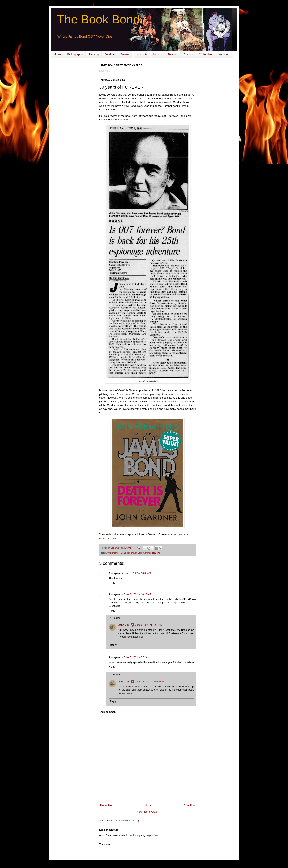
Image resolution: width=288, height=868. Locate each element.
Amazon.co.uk (108, 538)
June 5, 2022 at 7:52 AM (137, 657)
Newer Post (106, 805)
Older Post (189, 805)
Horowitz (142, 54)
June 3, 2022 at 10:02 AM (137, 573)
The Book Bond (98, 19)
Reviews (156, 553)
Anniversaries (113, 553)
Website (223, 54)
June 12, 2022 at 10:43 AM (150, 682)
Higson (158, 54)
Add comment (108, 712)
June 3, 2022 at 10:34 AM (149, 625)
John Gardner (144, 553)
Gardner (110, 54)
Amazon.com (179, 534)
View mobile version (148, 812)
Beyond (173, 54)
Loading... (104, 71)
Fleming (94, 54)
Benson (126, 54)
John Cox (124, 625)
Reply (112, 583)
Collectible (205, 54)
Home (57, 54)
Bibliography (75, 54)
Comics (188, 54)
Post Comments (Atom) (126, 821)
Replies (116, 618)
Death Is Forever (129, 553)
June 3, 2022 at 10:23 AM (137, 594)
